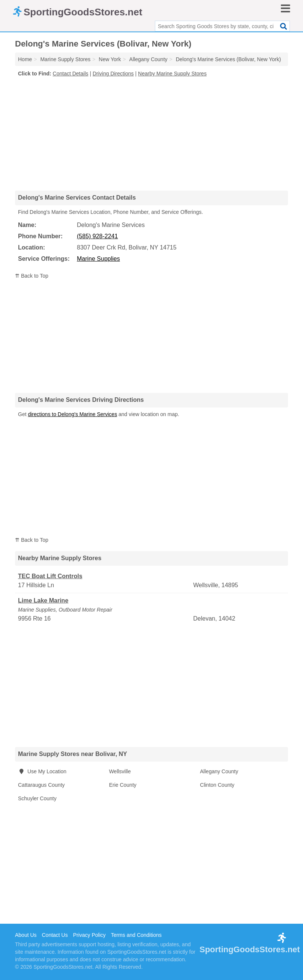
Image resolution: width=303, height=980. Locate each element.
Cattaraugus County (41, 785)
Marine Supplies (98, 259)
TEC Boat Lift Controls (50, 576)
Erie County (123, 785)
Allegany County (219, 771)
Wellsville (120, 771)
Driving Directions (113, 74)
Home (25, 59)
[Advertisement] (151, 134)
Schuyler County (37, 798)
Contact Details (71, 74)
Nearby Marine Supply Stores (172, 74)
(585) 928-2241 (97, 236)
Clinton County (217, 785)
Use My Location (42, 771)
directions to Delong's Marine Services (72, 414)
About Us (26, 935)
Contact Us (55, 935)
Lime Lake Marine (43, 600)
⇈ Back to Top (32, 276)
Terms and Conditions (136, 935)
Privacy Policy (89, 935)
